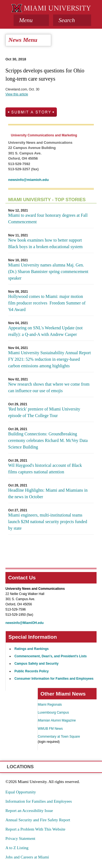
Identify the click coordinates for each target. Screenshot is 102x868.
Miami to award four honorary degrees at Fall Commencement (48, 219)
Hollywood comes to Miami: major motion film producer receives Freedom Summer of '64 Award (47, 303)
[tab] (31, 20)
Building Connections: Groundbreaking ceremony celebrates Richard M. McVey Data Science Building (48, 440)
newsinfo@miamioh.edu (28, 180)
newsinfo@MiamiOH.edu (24, 623)
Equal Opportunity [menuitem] (21, 792)
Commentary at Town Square (59, 737)
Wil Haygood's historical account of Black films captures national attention (45, 469)
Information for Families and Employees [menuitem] (39, 801)
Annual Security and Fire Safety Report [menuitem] (38, 820)
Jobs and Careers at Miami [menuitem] (27, 857)
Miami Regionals (50, 705)
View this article (17, 94)
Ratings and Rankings (32, 649)
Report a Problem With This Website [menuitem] (35, 829)
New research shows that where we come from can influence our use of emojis (49, 387)
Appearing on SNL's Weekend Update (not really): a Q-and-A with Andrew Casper (45, 331)
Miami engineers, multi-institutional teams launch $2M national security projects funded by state (48, 522)
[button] (72, 20)
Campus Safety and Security (36, 664)
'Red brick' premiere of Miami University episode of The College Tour (44, 412)
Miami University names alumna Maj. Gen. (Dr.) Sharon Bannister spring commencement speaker (48, 272)
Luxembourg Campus (53, 712)
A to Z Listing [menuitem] (17, 848)
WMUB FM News (50, 729)
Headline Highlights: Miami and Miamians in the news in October (48, 493)
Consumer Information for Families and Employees (54, 679)
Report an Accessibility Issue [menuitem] (29, 811)
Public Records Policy (32, 671)
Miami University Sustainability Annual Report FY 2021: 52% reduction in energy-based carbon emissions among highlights (50, 359)
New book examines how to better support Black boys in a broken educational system (45, 243)
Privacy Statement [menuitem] (20, 838)
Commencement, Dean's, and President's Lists (51, 656)
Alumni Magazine (57, 720)
